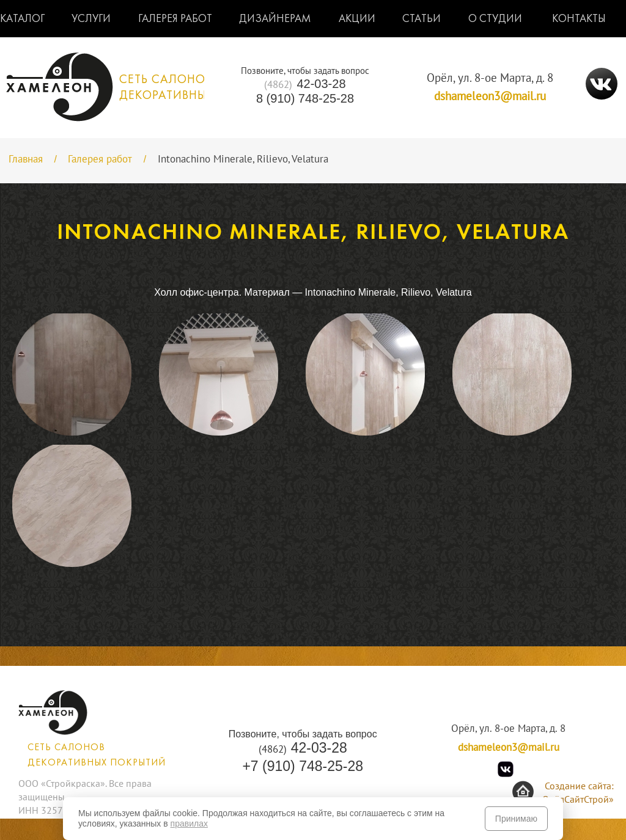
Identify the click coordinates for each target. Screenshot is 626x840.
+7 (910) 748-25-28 (303, 766)
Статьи (422, 19)
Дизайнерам (275, 19)
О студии (495, 19)
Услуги (91, 19)
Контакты (579, 19)
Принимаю (516, 819)
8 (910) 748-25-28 (305, 98)
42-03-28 (305, 84)
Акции (357, 19)
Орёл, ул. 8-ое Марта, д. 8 (490, 78)
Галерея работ (175, 19)
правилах (189, 824)
